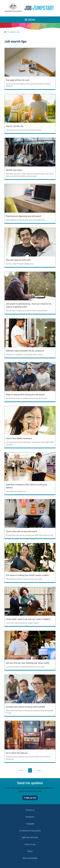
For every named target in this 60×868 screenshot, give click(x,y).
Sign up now (31, 798)
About (30, 851)
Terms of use (30, 844)
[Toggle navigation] (30, 20)
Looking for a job (14, 32)
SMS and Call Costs (30, 837)
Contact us (30, 810)
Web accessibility (30, 858)
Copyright (30, 824)
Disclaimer (30, 817)
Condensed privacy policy (30, 831)
